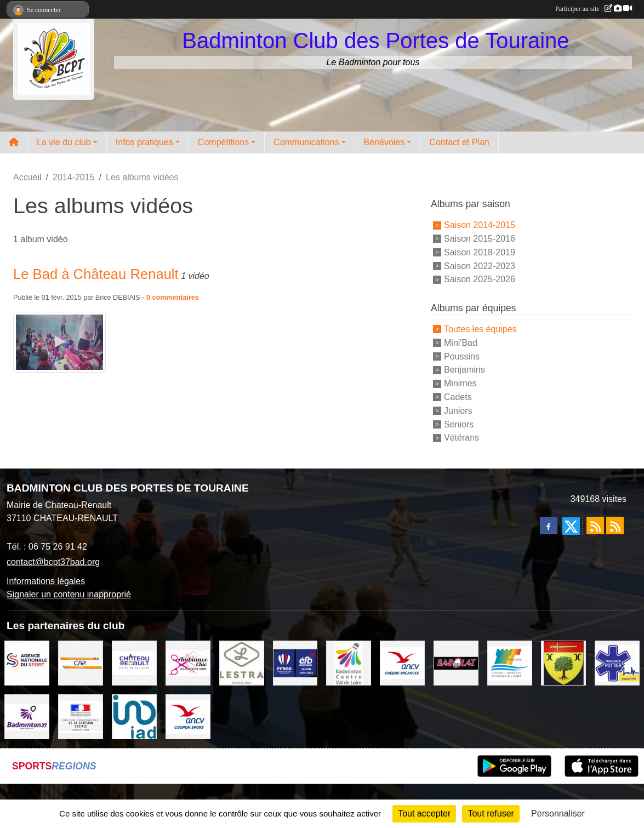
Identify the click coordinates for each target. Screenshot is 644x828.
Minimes (460, 383)
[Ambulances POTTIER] (617, 662)
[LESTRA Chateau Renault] (242, 662)
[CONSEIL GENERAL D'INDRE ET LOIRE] (510, 662)
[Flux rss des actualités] (595, 526)
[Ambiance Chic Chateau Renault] (188, 662)
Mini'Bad (461, 343)
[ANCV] (402, 662)
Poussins (462, 356)
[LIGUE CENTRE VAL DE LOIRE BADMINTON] (349, 662)
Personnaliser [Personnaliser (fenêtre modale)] (558, 813)
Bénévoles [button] (384, 142)
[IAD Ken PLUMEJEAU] (134, 716)
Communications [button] (306, 142)
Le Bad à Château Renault (96, 274)
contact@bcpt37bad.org (53, 562)
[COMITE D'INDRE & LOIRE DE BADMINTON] (27, 716)
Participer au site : (594, 9)
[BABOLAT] (456, 662)
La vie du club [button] (64, 142)
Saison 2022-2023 (480, 265)
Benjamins (465, 370)
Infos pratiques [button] (144, 142)
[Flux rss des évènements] (615, 526)
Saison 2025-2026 (480, 279)
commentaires (175, 298)
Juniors (458, 411)
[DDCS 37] (81, 716)
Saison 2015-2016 (480, 239)
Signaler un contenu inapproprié (69, 594)
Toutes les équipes (480, 329)
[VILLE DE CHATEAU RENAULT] (134, 662)
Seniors (459, 424)
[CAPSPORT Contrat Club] (81, 662)
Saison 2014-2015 (480, 225)
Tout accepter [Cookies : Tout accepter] (424, 813)
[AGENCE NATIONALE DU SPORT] (27, 662)
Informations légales (46, 581)
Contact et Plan (459, 142)
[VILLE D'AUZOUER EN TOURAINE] (563, 662)
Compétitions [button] (223, 142)
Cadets (458, 397)
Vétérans (461, 438)
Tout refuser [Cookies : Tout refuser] (491, 813)
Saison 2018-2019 (480, 252)
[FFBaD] (295, 662)
